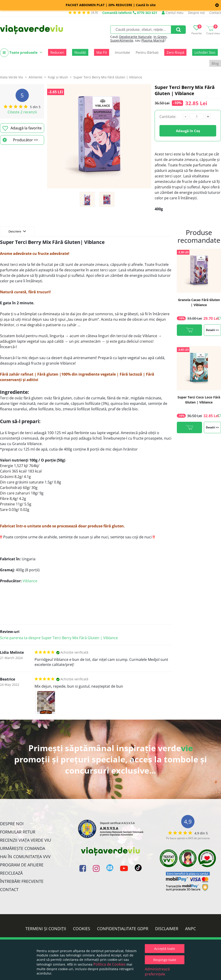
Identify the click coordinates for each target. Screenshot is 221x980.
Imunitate (122, 52)
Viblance (30, 581)
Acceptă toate (165, 949)
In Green (160, 37)
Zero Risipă (175, 52)
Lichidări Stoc (205, 52)
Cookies (82, 929)
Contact (215, 13)
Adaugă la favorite (22, 128)
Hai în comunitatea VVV (25, 857)
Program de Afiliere (22, 865)
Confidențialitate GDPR (123, 929)
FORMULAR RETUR (18, 832)
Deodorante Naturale (135, 37)
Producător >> (20, 140)
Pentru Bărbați (147, 52)
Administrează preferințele (157, 972)
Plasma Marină (153, 40)
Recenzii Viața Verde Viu (26, 840)
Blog (215, 63)
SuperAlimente (122, 40)
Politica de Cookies (109, 964)
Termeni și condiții (46, 929)
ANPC (190, 929)
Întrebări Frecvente (22, 881)
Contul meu (173, 13)
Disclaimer (167, 929)
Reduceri (57, 52)
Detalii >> (212, 330)
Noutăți (80, 52)
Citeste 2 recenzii (22, 112)
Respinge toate (165, 960)
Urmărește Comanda (23, 848)
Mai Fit (102, 52)
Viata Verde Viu (12, 77)
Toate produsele (21, 53)
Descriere (17, 231)
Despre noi (196, 13)
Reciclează (11, 873)
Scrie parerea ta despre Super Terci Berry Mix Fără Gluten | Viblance (59, 638)
